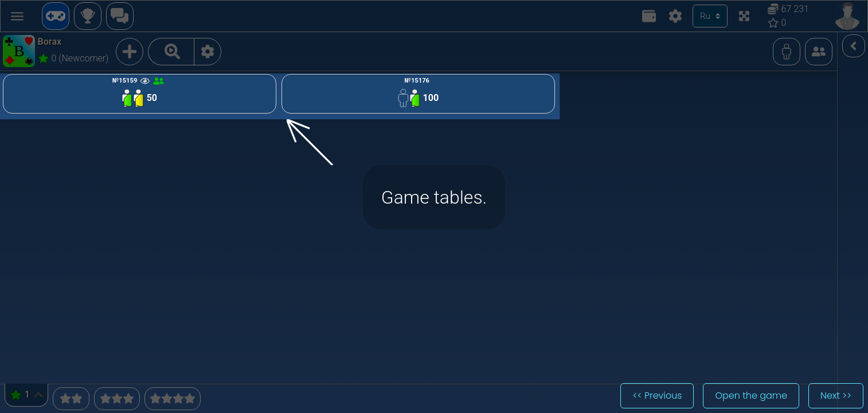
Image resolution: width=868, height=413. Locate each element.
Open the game (751, 396)
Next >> (836, 396)
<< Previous (657, 396)
